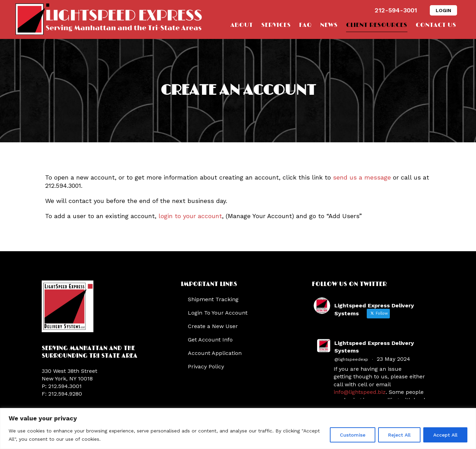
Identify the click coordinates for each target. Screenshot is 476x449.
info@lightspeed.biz (360, 392)
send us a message (362, 177)
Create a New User (213, 326)
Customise (353, 435)
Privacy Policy (206, 366)
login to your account (190, 216)
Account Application (215, 353)
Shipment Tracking (213, 299)
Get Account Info (210, 340)
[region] (238, 428)
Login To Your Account (218, 313)
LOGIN (443, 10)
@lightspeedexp (351, 359)
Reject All (399, 435)
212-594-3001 (396, 10)
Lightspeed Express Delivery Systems (374, 347)
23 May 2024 (393, 359)
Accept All (445, 435)
